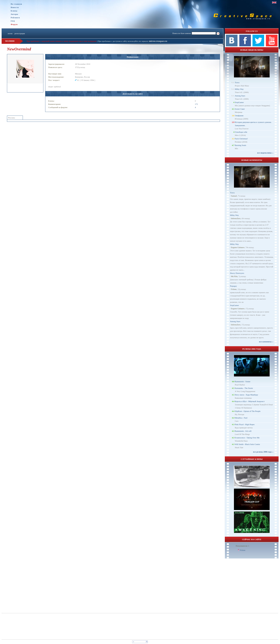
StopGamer (239, 102)
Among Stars (240, 96)
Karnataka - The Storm (244, 388)
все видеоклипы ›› (265, 153)
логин (10, 33)
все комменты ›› (266, 342)
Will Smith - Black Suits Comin (247, 444)
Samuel (234, 196)
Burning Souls (240, 145)
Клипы (14, 11)
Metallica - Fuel (241, 418)
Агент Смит (240, 109)
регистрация (20, 33)
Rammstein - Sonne (243, 381)
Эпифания (239, 116)
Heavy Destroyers (237, 273)
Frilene (234, 289)
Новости (15, 7)
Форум (14, 24)
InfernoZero (236, 218)
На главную (16, 4)
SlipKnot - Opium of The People (248, 411)
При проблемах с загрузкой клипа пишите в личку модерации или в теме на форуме (62, 41)
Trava (237, 82)
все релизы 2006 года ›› (263, 452)
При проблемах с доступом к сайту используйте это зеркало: (123, 41)
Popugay (233, 286)
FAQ (13, 21)
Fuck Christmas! (241, 139)
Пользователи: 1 (242, 546)
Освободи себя (241, 132)
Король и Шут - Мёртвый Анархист (250, 401)
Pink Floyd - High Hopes (245, 424)
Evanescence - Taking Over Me (247, 438)
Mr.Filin (234, 276)
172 (196, 104)
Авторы (14, 14)
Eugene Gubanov (238, 247)
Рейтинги (15, 18)
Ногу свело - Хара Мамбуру (246, 395)
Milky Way (239, 89)
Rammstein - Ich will (243, 431)
